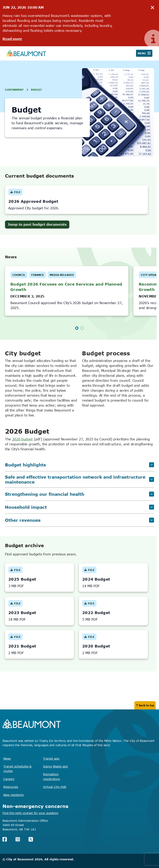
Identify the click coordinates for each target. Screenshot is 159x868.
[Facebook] (5, 839)
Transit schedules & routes (17, 769)
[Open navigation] (144, 53)
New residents (13, 795)
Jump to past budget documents (37, 224)
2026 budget (22, 439)
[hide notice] (153, 8)
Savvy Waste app (55, 766)
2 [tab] (82, 328)
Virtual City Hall (55, 787)
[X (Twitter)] (31, 839)
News (7, 758)
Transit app (51, 758)
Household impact (79, 507)
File (16, 193)
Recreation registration (52, 776)
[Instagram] (18, 839)
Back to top (145, 705)
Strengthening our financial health (79, 494)
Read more (12, 39)
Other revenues (79, 520)
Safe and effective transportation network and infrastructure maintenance (79, 479)
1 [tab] (77, 328)
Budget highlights (79, 465)
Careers (9, 779)
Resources (11, 787)
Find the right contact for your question (30, 813)
